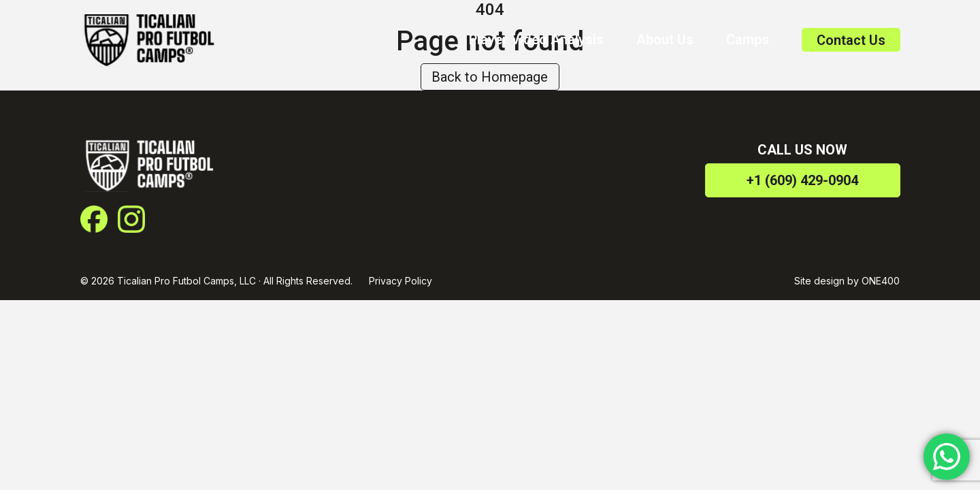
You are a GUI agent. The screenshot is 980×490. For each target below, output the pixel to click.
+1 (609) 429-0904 (802, 180)
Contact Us (851, 40)
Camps (748, 39)
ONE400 (881, 281)
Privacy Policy (401, 281)
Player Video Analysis (536, 39)
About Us (665, 39)
